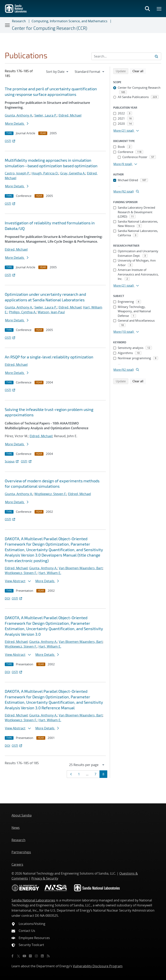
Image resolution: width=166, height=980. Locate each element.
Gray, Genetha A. (73, 173)
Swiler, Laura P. (46, 115)
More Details (17, 124)
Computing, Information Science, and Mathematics (69, 21)
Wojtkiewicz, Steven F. (50, 494)
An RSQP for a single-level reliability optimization (49, 357)
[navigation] (57, 72)
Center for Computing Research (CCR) (50, 28)
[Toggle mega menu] (159, 9)
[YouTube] (24, 956)
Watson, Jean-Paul (51, 312)
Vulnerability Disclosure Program (98, 966)
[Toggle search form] (147, 9)
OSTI (10, 141)
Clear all (139, 71)
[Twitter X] (18, 956)
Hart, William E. (50, 573)
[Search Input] (126, 56)
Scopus (12, 461)
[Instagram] (36, 956)
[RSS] (48, 956)
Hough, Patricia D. (45, 173)
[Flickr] (30, 956)
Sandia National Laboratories (33, 900)
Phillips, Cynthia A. (23, 312)
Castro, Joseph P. (17, 173)
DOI (7, 598)
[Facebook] (13, 956)
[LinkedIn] (42, 956)
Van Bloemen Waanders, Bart (81, 568)
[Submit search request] (156, 56)
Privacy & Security (45, 878)
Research (19, 21)
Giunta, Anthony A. (19, 115)
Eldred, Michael (70, 115)
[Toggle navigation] (8, 25)
